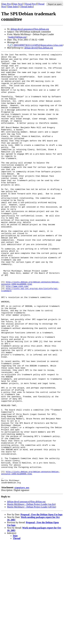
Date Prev (7, 4)
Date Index (13, 7)
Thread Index (27, 7)
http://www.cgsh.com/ (17, 333)
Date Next (18, 4)
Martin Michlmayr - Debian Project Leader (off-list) (32, 593)
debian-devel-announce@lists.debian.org (30, 29)
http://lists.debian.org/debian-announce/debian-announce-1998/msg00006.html (30, 329)
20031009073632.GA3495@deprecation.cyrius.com (38, 45)
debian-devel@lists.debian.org (39, 48)
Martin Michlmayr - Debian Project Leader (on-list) (31, 590)
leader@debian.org (17, 37)
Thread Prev (30, 4)
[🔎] (11, 45)
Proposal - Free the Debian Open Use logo (41, 601)
